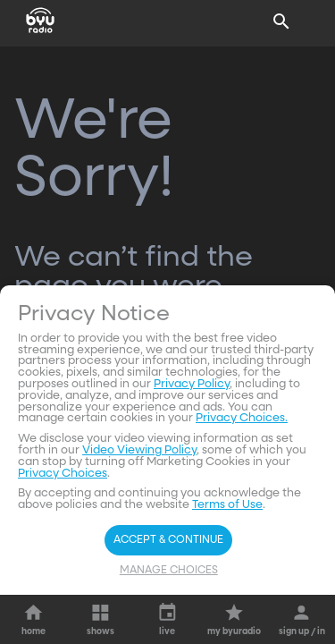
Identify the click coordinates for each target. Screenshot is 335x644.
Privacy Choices (63, 474)
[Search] (281, 21)
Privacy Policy (192, 384)
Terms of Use (227, 505)
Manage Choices (169, 571)
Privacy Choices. (242, 418)
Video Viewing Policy (139, 450)
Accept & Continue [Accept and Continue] (168, 540)
